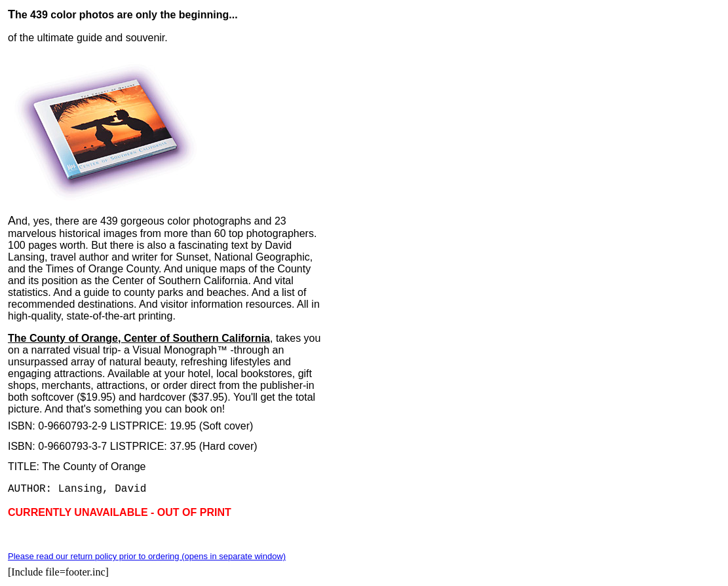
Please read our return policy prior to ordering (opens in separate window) (147, 556)
